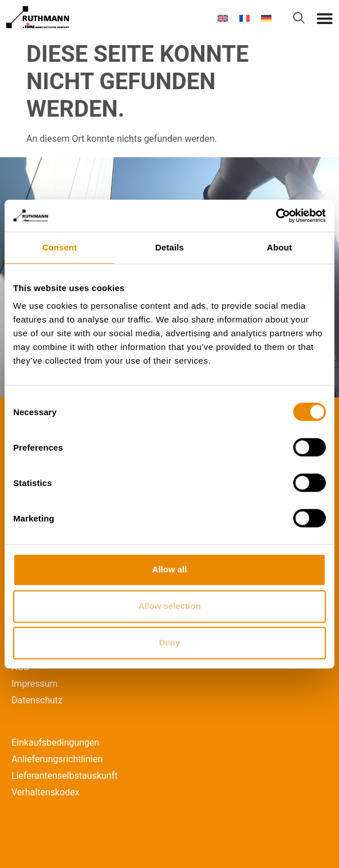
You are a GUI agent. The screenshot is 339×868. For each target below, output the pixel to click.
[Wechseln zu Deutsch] (266, 18)
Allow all (170, 569)
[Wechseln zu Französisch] (245, 18)
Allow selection (169, 606)
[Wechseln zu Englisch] (223, 18)
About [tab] (279, 247)
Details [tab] (169, 247)
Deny (170, 642)
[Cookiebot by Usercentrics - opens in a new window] (276, 216)
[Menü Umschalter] (325, 18)
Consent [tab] (60, 247)
